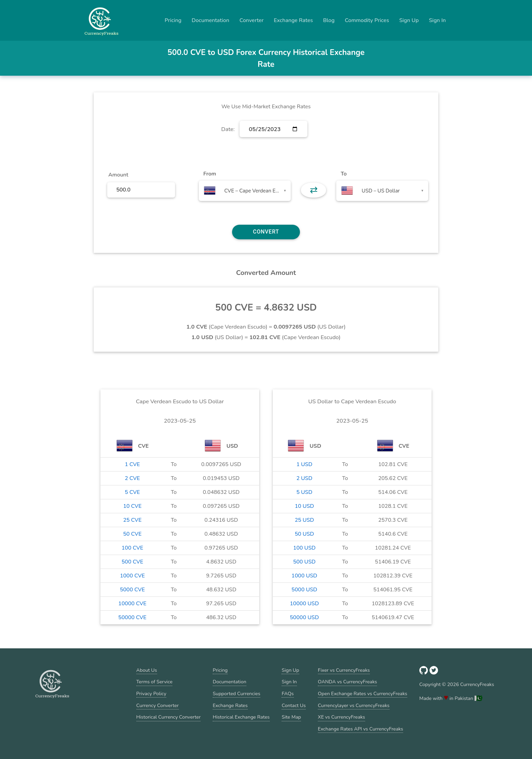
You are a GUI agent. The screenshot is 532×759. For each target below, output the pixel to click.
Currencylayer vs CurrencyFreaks (354, 705)
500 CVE (132, 562)
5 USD (304, 492)
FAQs (288, 693)
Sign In (437, 20)
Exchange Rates (293, 20)
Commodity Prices (367, 20)
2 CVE (132, 478)
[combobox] (245, 191)
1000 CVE (132, 576)
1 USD (304, 464)
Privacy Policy (151, 693)
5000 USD (304, 590)
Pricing (173, 20)
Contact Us (294, 705)
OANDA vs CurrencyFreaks (347, 682)
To (344, 174)
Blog (329, 20)
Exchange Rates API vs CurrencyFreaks (360, 729)
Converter (252, 20)
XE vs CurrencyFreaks (341, 717)
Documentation (211, 20)
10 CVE (132, 506)
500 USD (304, 562)
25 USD (305, 520)
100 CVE (132, 548)
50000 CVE (132, 617)
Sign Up (409, 20)
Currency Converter (158, 705)
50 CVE (132, 534)
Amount (118, 175)
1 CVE (132, 464)
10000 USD (304, 604)
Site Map (291, 717)
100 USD (304, 548)
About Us (147, 670)
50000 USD (304, 617)
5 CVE (132, 492)
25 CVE (132, 520)
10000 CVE (132, 604)
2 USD (304, 478)
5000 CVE (132, 590)
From (210, 174)
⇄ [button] (314, 190)
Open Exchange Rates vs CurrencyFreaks (363, 693)
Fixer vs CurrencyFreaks (344, 670)
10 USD (305, 506)
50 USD (305, 534)
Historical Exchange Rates (241, 717)
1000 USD (304, 576)
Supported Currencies (236, 693)
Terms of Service (155, 682)
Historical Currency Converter (169, 717)
